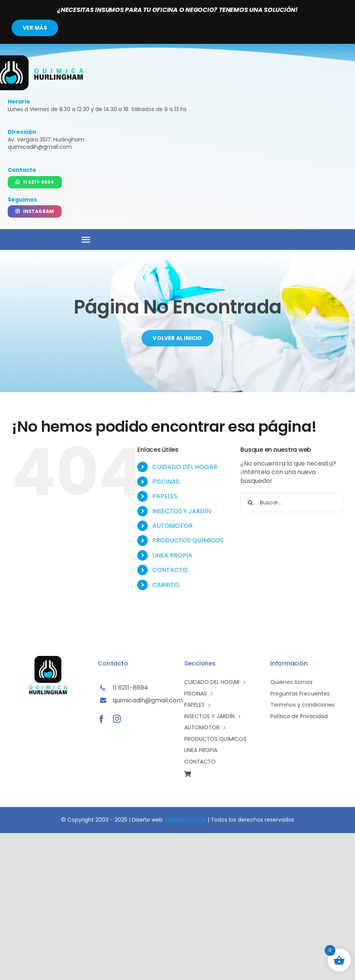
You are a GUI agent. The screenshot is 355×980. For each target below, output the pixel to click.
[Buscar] (250, 502)
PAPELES (165, 496)
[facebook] (102, 719)
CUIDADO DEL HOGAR (185, 467)
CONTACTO (170, 570)
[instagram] (117, 719)
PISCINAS (166, 482)
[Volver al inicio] (177, 341)
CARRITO (166, 585)
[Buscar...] (292, 502)
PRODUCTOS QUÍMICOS (188, 540)
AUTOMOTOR (172, 526)
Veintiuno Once (185, 820)
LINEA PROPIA (172, 555)
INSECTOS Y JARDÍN (182, 511)
